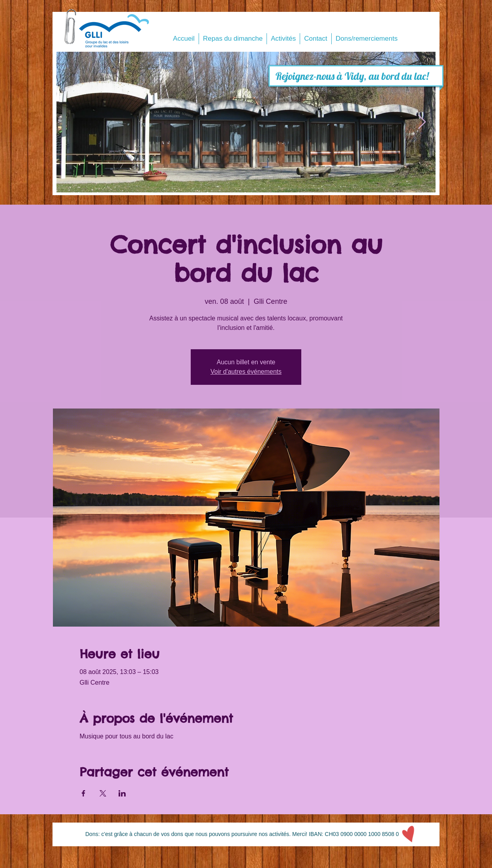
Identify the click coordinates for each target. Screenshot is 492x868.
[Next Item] (422, 122)
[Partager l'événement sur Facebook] (84, 793)
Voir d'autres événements (246, 372)
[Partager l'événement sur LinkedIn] (122, 793)
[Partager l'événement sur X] (103, 793)
